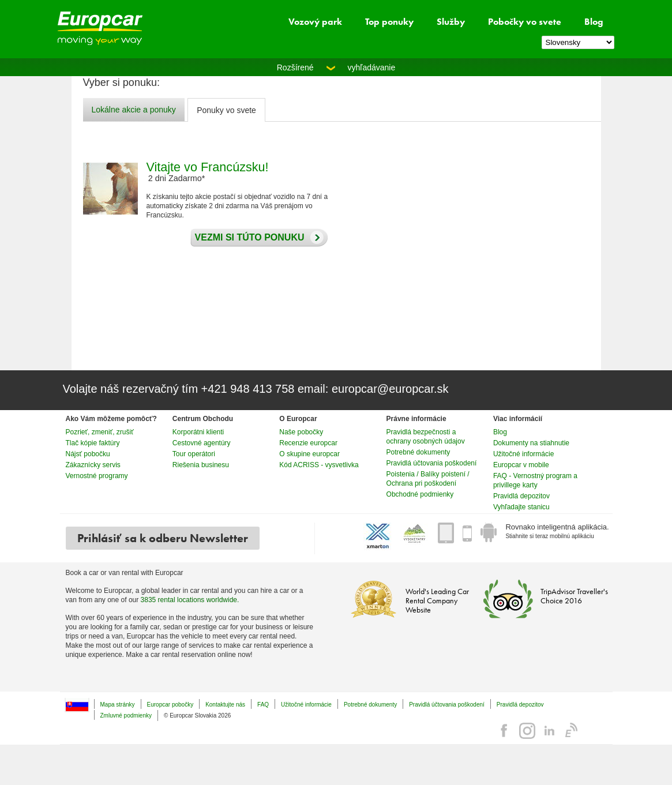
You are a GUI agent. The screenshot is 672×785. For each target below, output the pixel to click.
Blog (594, 22)
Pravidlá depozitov (521, 496)
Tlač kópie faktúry (93, 443)
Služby (451, 22)
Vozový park (315, 22)
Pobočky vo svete (525, 22)
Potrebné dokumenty (418, 452)
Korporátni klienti (198, 432)
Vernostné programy (97, 476)
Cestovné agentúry (202, 443)
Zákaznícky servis (93, 465)
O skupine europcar (309, 454)
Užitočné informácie (523, 454)
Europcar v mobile (521, 465)
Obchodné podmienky (420, 494)
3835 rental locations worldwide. (190, 600)
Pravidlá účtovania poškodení (432, 463)
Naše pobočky (301, 432)
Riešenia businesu (201, 465)
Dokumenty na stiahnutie (531, 443)
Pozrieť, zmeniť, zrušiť (100, 432)
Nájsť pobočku (88, 454)
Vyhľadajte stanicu (521, 507)
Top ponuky (389, 22)
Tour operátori (194, 454)
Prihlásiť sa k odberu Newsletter (163, 538)
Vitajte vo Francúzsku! (208, 167)
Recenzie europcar (308, 443)
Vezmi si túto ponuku (247, 238)
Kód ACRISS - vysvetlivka (319, 465)
